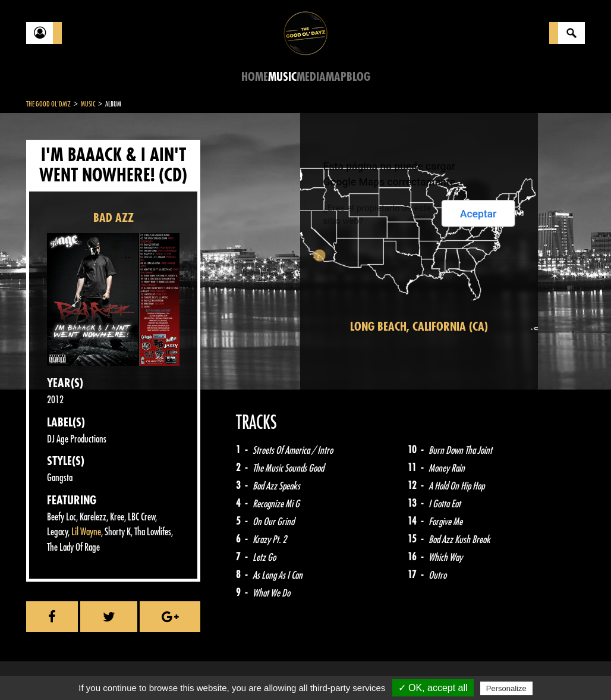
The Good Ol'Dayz (48, 104)
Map (336, 77)
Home (255, 77)
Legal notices (119, 670)
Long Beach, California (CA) (419, 327)
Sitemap (223, 670)
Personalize (506, 688)
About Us (175, 670)
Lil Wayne (86, 532)
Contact (56, 669)
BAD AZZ (114, 218)
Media (311, 77)
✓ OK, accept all (433, 688)
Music (282, 77)
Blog (358, 77)
